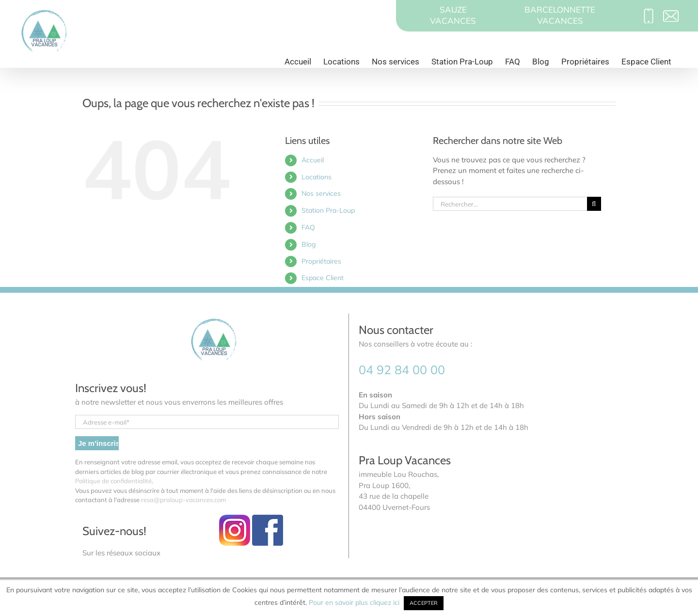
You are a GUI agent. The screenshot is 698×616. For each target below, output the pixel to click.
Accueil (313, 160)
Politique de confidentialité (113, 481)
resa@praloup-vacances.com (183, 500)
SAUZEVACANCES (453, 15)
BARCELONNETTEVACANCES (560, 15)
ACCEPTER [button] (424, 603)
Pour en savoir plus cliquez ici (355, 602)
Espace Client (323, 278)
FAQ (308, 227)
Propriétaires (321, 261)
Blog (309, 244)
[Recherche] (594, 204)
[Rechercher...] (510, 204)
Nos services (321, 193)
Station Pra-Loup (328, 210)
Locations (317, 177)
